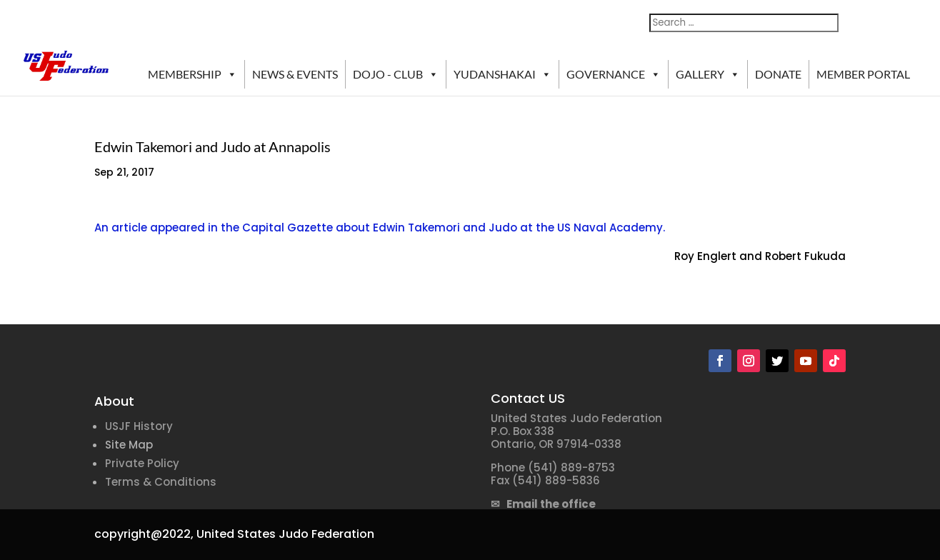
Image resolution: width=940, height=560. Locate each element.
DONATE (778, 74)
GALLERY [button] (708, 74)
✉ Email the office (543, 504)
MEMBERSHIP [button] (192, 74)
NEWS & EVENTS (295, 74)
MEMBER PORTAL (863, 74)
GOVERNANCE (614, 74)
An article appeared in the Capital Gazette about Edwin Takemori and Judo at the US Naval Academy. (380, 227)
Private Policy (142, 463)
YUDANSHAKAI (502, 74)
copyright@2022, (144, 534)
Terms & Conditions (161, 482)
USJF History (139, 426)
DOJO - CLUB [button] (396, 74)
